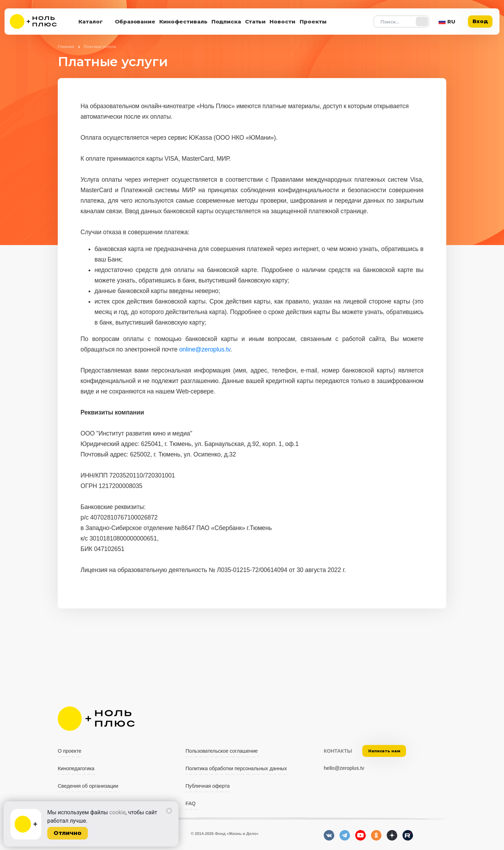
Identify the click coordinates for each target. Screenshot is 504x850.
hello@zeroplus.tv (344, 768)
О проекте (70, 751)
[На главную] (38, 22)
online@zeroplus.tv (205, 349)
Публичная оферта (208, 786)
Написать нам (384, 751)
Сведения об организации (88, 786)
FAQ (191, 803)
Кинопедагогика (76, 768)
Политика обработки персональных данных (236, 768)
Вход (480, 21)
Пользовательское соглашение (222, 751)
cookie (117, 812)
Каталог (91, 22)
